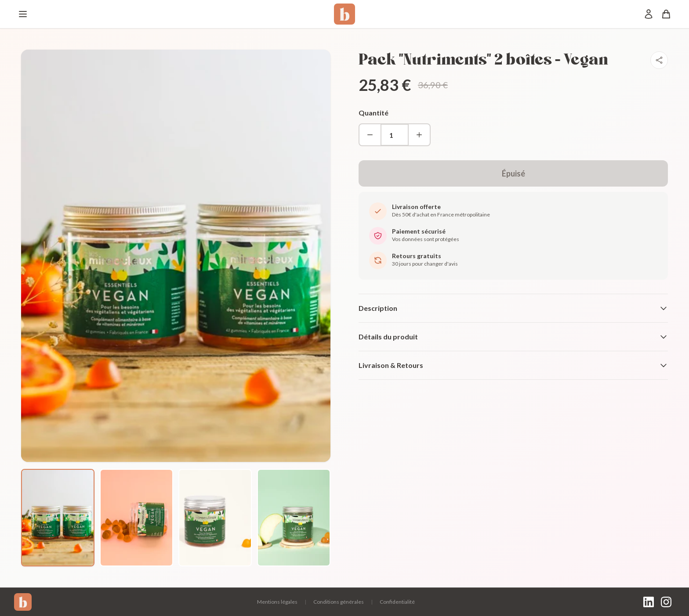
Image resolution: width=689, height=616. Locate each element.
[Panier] (666, 14)
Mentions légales (277, 602)
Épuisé (513, 173)
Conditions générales (339, 602)
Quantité (374, 113)
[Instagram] (666, 602)
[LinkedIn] (649, 602)
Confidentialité (397, 602)
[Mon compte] (649, 14)
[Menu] (23, 14)
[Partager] (659, 60)
